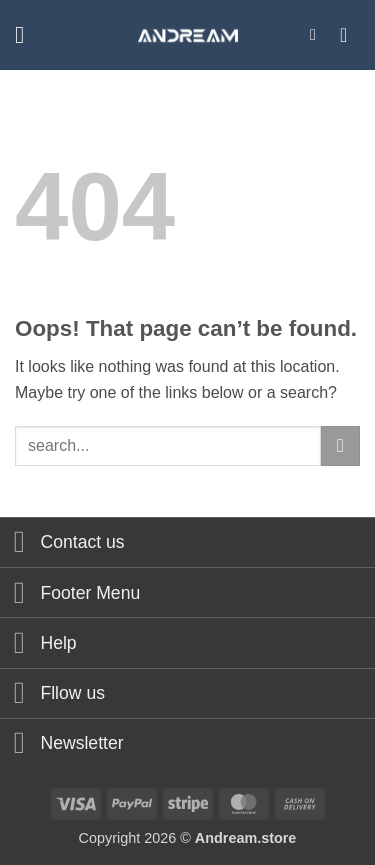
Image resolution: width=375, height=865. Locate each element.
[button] (27, 34)
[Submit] (340, 445)
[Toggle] (19, 544)
